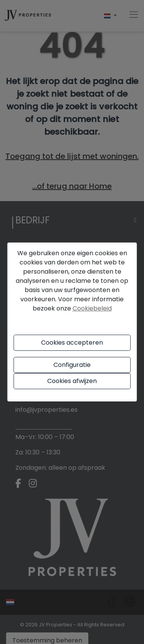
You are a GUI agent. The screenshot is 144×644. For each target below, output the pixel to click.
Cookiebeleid (92, 308)
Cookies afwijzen (72, 381)
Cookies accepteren (72, 343)
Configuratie (72, 365)
